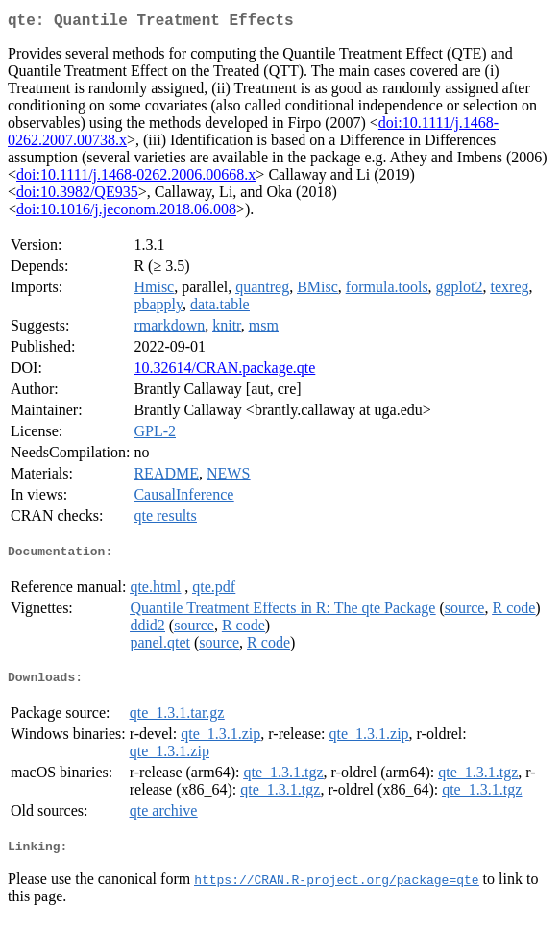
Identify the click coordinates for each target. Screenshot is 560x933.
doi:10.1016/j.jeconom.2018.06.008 (126, 213)
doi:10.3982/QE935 (77, 196)
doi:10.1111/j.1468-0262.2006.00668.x (136, 178)
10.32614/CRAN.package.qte (224, 371)
